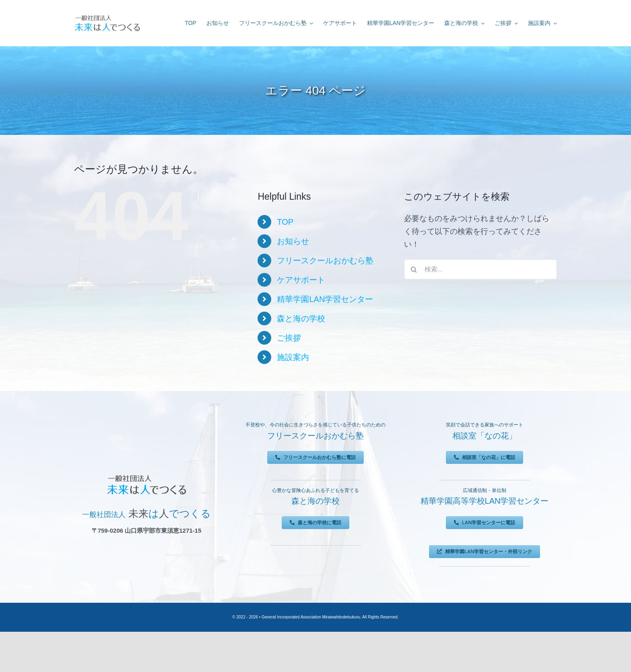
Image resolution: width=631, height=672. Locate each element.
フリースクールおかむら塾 (325, 261)
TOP (285, 222)
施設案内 (293, 357)
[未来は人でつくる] (107, 17)
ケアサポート (301, 280)
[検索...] (480, 269)
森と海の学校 (301, 318)
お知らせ (293, 241)
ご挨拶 (289, 338)
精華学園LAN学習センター (325, 299)
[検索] (414, 269)
